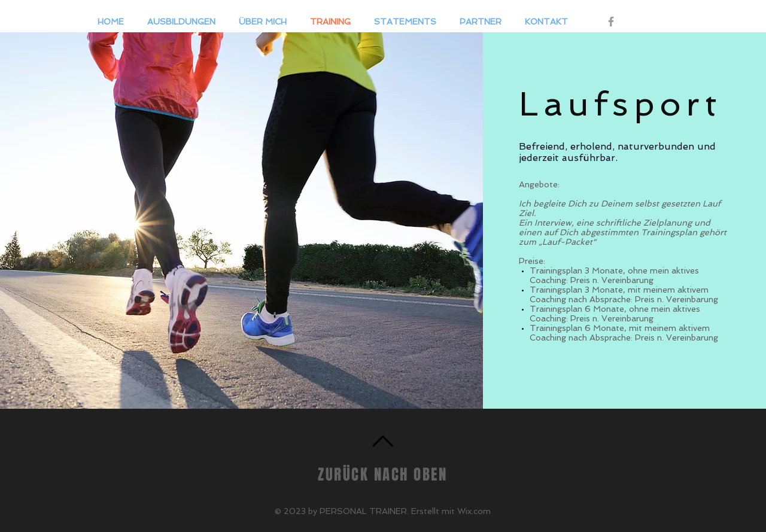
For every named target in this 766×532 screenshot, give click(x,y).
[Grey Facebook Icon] (611, 22)
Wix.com (474, 511)
